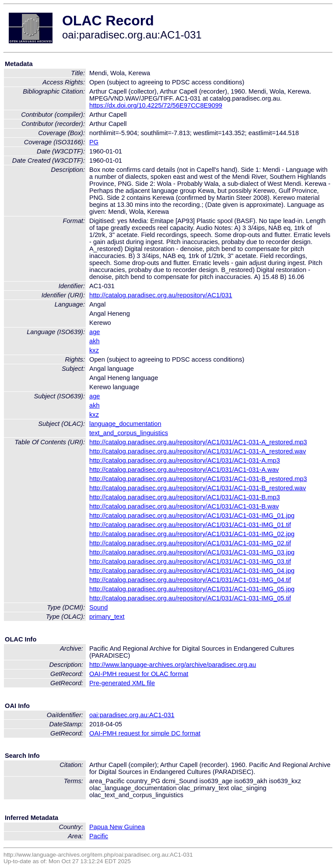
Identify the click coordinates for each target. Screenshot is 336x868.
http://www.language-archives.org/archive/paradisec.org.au (173, 665)
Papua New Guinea (117, 827)
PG (94, 142)
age (94, 332)
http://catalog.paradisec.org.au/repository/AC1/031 (161, 295)
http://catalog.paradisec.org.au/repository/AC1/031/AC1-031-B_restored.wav (198, 488)
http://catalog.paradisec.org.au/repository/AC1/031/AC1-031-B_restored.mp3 (198, 479)
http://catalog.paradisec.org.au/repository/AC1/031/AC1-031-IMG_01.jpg (192, 516)
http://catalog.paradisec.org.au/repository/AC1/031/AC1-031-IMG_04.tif (190, 580)
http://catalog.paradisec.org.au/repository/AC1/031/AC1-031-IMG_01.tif (190, 525)
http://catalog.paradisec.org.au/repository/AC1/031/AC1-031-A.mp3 (185, 460)
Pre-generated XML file (122, 683)
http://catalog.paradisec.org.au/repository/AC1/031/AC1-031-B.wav (184, 506)
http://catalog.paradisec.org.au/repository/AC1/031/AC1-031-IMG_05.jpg (192, 589)
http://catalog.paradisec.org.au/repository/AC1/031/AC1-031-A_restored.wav (198, 451)
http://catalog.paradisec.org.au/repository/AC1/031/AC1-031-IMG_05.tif (190, 598)
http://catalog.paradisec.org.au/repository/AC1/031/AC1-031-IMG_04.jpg (192, 571)
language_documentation (125, 424)
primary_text (107, 617)
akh (94, 341)
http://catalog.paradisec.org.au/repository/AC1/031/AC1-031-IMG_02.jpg (192, 534)
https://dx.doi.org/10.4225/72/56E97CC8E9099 (156, 105)
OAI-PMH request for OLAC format (139, 674)
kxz (94, 350)
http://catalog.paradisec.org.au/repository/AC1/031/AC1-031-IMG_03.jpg (192, 552)
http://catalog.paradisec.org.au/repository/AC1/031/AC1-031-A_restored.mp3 (198, 442)
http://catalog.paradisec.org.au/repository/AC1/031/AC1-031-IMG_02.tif (190, 543)
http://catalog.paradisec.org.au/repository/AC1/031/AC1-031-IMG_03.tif (190, 561)
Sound (98, 607)
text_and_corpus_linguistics (129, 433)
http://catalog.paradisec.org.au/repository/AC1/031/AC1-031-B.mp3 (185, 497)
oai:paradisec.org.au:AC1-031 (132, 715)
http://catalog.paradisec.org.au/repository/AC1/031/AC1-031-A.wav (184, 470)
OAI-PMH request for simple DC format (145, 733)
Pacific (99, 836)
